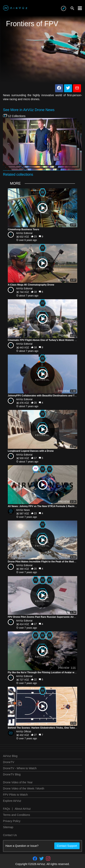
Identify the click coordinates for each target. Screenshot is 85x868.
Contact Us (10, 835)
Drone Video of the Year (18, 782)
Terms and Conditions (16, 815)
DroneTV (9, 762)
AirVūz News (23, 510)
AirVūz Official (24, 732)
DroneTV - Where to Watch (20, 768)
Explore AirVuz (12, 801)
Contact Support (67, 846)
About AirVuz (23, 809)
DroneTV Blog (12, 774)
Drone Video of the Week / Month (24, 788)
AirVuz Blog (10, 756)
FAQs (6, 809)
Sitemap (8, 827)
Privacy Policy (12, 821)
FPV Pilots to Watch (15, 795)
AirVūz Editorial (24, 233)
